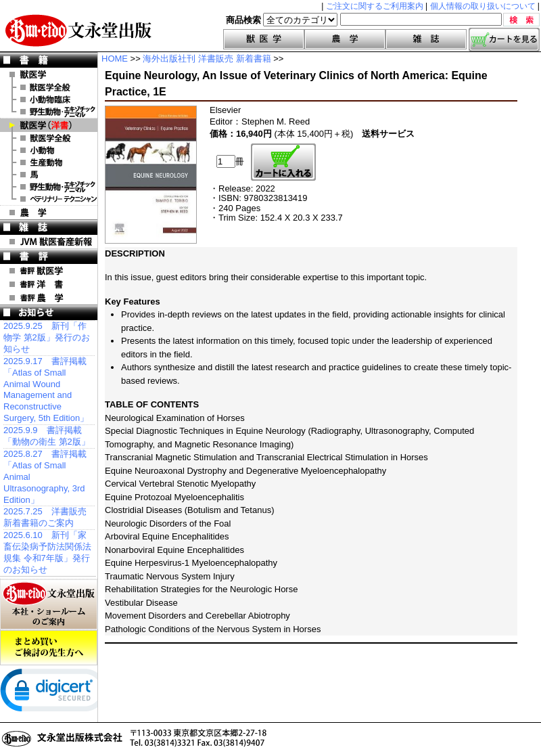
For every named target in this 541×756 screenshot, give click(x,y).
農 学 (49, 213)
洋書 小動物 (49, 150)
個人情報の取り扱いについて (483, 6)
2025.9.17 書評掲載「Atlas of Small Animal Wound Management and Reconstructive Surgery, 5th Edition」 (46, 390)
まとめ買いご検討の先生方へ (49, 648)
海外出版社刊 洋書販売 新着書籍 (207, 59)
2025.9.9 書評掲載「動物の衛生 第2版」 (47, 436)
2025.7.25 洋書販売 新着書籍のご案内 (45, 517)
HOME (115, 59)
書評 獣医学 (49, 271)
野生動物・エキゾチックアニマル (49, 112)
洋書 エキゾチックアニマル (49, 187)
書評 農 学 (49, 298)
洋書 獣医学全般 (49, 138)
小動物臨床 (49, 99)
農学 (345, 39)
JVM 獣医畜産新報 (49, 242)
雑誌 (426, 39)
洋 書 (49, 125)
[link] (54, 693)
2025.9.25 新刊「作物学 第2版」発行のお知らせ (47, 337)
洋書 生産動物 (49, 162)
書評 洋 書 (49, 284)
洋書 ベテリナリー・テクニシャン (49, 199)
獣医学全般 (49, 87)
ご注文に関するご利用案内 (375, 6)
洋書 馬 (49, 175)
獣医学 (264, 39)
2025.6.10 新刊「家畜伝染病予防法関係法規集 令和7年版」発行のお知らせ (47, 552)
